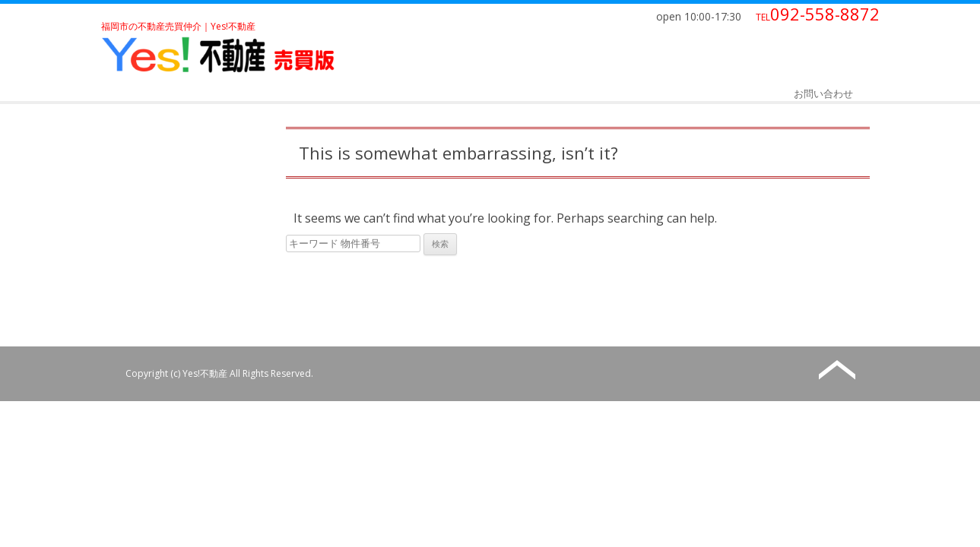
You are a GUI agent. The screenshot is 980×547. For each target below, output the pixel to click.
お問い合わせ (823, 93)
